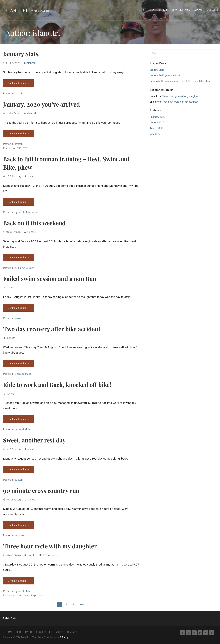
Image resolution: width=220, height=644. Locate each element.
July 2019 (155, 134)
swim (34, 212)
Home (140, 10)
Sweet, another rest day (34, 440)
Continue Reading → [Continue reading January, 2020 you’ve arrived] (19, 133)
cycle (18, 212)
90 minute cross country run (41, 490)
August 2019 (157, 128)
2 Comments (50, 555)
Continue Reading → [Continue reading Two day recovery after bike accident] (19, 363)
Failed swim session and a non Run (50, 278)
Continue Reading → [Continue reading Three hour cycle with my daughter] (19, 581)
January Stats (21, 54)
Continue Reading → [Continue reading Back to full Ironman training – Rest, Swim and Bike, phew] (19, 202)
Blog (152, 10)
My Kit (163, 10)
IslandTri (15, 10)
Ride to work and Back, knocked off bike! (57, 384)
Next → (84, 605)
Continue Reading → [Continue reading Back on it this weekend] (19, 257)
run (24, 268)
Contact (212, 10)
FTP (25, 148)
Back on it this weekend (34, 223)
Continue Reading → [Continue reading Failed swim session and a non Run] (19, 308)
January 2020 (157, 123)
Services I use (181, 10)
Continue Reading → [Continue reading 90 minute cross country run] (19, 525)
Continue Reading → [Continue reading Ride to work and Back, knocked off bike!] (19, 419)
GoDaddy (64, 637)
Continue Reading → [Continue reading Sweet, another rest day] (19, 469)
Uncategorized (23, 374)
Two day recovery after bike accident (52, 329)
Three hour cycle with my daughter (50, 546)
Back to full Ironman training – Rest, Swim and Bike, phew (180, 81)
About (198, 10)
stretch (19, 94)
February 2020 (157, 117)
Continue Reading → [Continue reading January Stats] (19, 83)
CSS (19, 148)
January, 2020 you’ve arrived (41, 104)
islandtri (31, 63)
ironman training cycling (30, 596)
